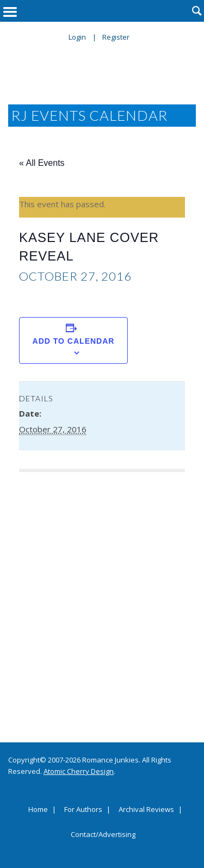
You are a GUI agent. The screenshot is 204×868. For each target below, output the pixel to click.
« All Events (42, 163)
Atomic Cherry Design (79, 771)
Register (116, 37)
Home (38, 810)
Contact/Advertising (103, 835)
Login (77, 37)
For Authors (83, 810)
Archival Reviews (146, 810)
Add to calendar (74, 341)
